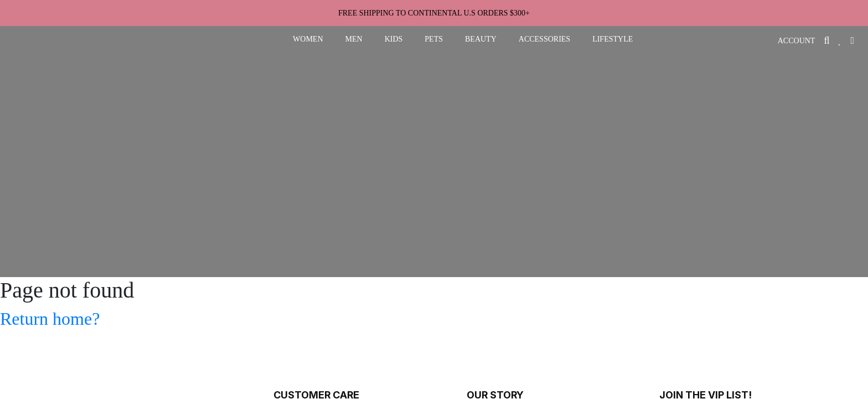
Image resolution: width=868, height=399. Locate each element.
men (354, 39)
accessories (544, 39)
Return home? (50, 319)
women (308, 39)
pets (434, 39)
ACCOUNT (797, 41)
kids (394, 39)
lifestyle (613, 39)
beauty (481, 39)
